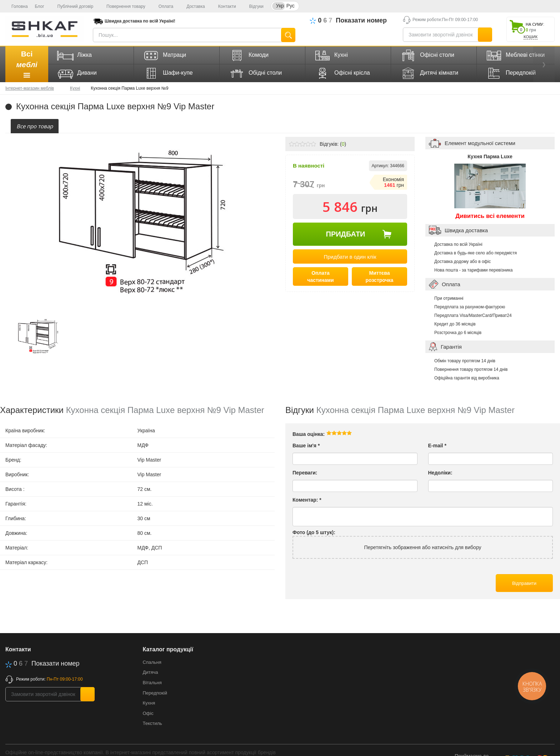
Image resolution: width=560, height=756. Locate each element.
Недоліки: (440, 473)
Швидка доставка (466, 230)
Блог (40, 6)
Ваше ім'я (306, 446)
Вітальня (152, 683)
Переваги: (305, 473)
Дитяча (151, 672)
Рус (291, 6)
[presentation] (35, 126)
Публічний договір (72, 6)
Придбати (346, 234)
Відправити (524, 583)
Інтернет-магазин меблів (30, 88)
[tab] (35, 126)
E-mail (437, 446)
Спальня (152, 662)
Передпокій (155, 693)
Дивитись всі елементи (490, 216)
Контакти (224, 6)
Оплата (163, 6)
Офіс (148, 713)
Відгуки (253, 6)
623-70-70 (359, 21)
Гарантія (451, 347)
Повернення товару (123, 6)
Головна (17, 6)
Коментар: (307, 500)
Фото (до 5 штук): (314, 532)
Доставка (193, 6)
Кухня (149, 703)
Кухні (75, 88)
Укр (280, 6)
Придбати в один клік (350, 257)
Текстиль (152, 723)
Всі (27, 65)
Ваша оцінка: (309, 434)
